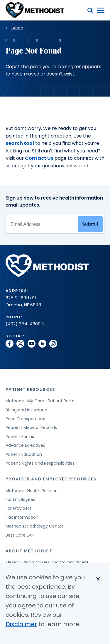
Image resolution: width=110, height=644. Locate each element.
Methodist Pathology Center (34, 526)
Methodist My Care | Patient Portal (40, 401)
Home (17, 28)
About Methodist (29, 551)
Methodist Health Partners (32, 491)
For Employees (20, 499)
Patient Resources (31, 389)
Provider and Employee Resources (51, 479)
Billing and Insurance (26, 410)
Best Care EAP (20, 535)
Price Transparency (25, 419)
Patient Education (24, 454)
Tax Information (22, 517)
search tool (20, 143)
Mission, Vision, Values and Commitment (47, 562)
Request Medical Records (31, 427)
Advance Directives (25, 445)
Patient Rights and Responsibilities (40, 463)
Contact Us (39, 158)
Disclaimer (21, 624)
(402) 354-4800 (25, 324)
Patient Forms (20, 437)
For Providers (18, 508)
